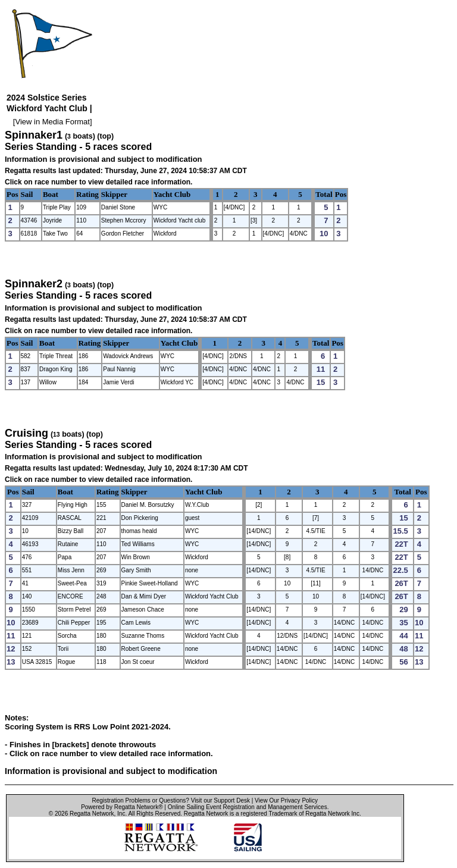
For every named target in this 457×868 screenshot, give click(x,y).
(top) (105, 136)
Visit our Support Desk (220, 800)
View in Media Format (52, 122)
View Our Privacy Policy (286, 800)
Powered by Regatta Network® (122, 807)
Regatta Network (92, 814)
